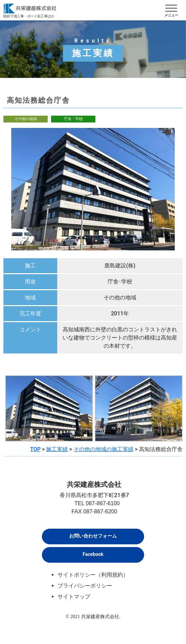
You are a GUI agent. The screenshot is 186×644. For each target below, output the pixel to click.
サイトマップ (74, 597)
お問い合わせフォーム (93, 536)
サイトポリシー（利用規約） (93, 575)
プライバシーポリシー (85, 586)
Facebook (93, 554)
